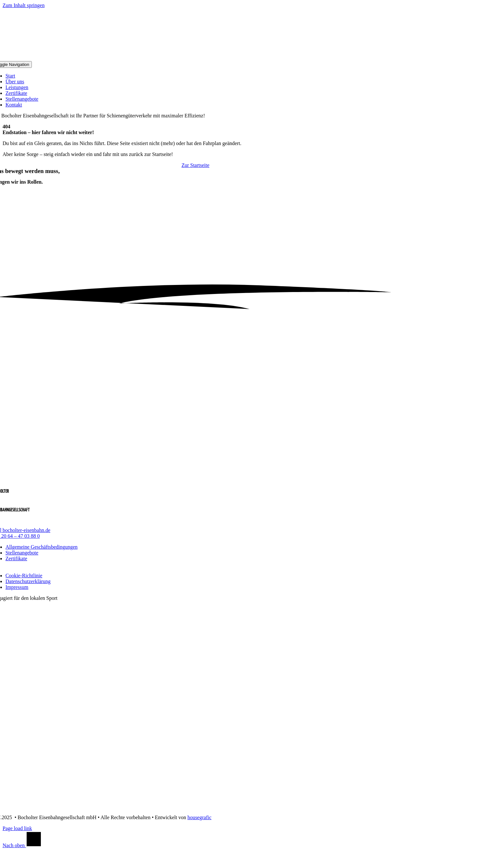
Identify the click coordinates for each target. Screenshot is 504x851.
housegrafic (199, 817)
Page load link (17, 828)
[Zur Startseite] (196, 165)
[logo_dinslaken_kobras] (193, 685)
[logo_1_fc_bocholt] (193, 806)
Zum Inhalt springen (24, 5)
